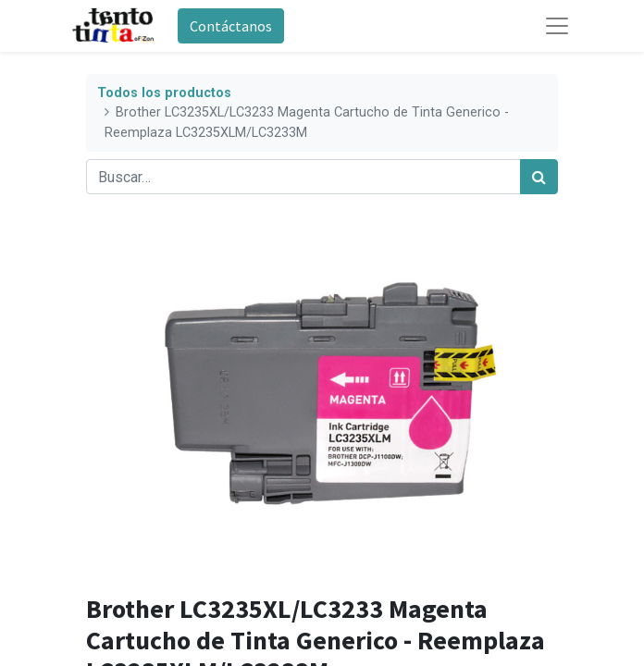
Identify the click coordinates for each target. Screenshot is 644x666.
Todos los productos (164, 93)
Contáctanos (231, 26)
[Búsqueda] (539, 177)
